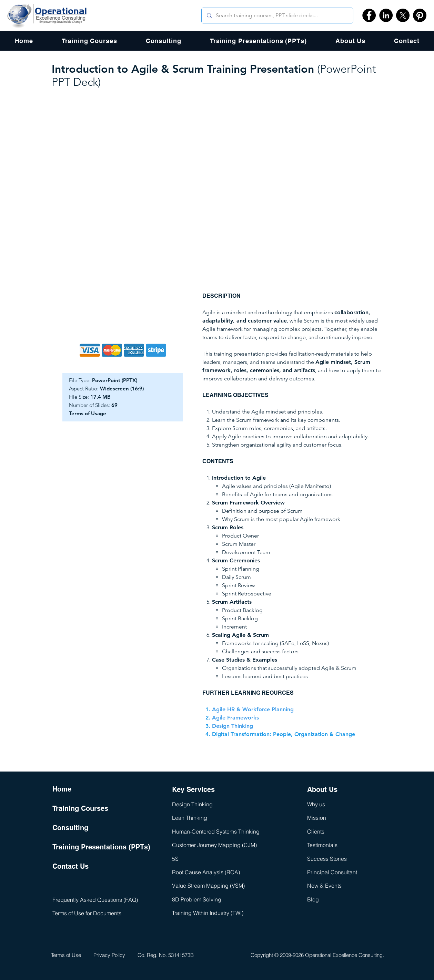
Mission (317, 818)
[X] (403, 15)
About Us (322, 789)
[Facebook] (369, 15)
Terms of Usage (88, 413)
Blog (313, 899)
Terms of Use (66, 955)
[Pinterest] (420, 15)
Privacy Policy (109, 955)
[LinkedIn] (386, 15)
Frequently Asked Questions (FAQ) (95, 900)
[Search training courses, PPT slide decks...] (277, 16)
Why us (316, 804)
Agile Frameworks (235, 718)
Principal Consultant (332, 872)
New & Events (324, 886)
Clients (316, 831)
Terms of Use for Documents (87, 913)
